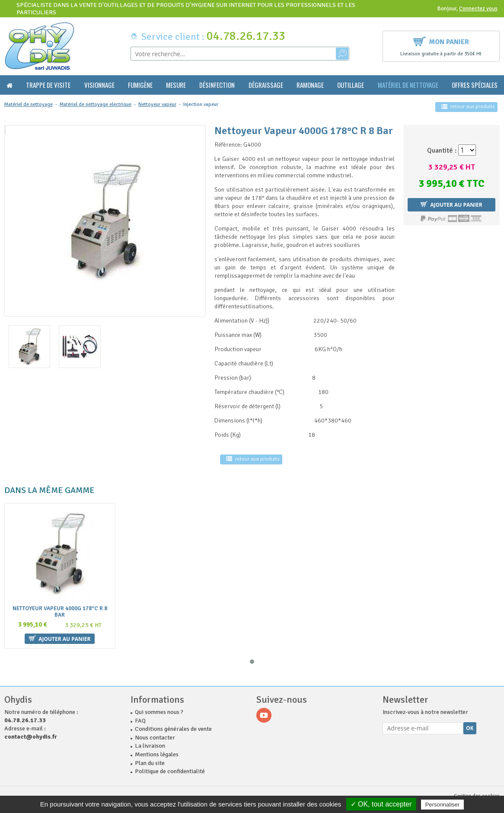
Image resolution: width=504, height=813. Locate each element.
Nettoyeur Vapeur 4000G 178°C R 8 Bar (60, 612)
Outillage (351, 85)
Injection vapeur (201, 104)
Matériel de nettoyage (408, 85)
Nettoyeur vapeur (157, 104)
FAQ (140, 716)
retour (468, 107)
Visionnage (99, 85)
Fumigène (140, 85)
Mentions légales (157, 750)
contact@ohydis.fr (31, 732)
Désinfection (217, 85)
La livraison (150, 741)
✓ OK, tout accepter (381, 804)
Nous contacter (155, 733)
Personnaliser (443, 805)
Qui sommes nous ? (159, 707)
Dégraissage (266, 85)
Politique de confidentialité (170, 767)
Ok (470, 723)
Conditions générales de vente (173, 724)
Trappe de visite (48, 85)
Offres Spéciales (475, 85)
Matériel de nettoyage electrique (96, 104)
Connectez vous (478, 9)
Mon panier (441, 41)
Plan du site (150, 758)
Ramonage (310, 85)
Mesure (176, 85)
